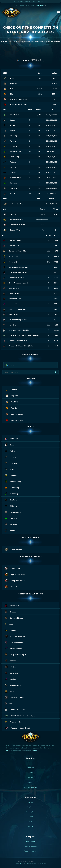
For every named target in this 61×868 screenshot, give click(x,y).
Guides (30, 817)
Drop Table (30, 807)
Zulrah (9, 624)
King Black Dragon (15, 636)
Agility (10, 451)
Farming (11, 524)
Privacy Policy (31, 864)
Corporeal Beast (14, 618)
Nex (9, 703)
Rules (30, 821)
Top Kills (12, 389)
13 (48, 288)
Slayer (10, 445)
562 (48, 251)
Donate (30, 772)
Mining (10, 457)
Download (30, 768)
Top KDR (12, 402)
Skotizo (10, 612)
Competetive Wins (15, 580)
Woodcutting (13, 481)
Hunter (10, 530)
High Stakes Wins (15, 574)
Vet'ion (10, 679)
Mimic (10, 691)
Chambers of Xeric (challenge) (20, 715)
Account (30, 782)
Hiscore (30, 777)
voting (8, 751)
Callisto (11, 667)
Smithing (11, 463)
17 (48, 272)
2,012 (40, 94)
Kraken (10, 630)
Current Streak (14, 414)
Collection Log (14, 549)
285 (48, 325)
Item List (30, 802)
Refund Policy (41, 864)
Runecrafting (13, 512)
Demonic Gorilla (14, 685)
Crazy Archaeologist (15, 654)
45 (48, 267)
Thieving (11, 506)
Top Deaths (13, 395)
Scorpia (10, 660)
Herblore (11, 518)
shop (35, 751)
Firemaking (12, 487)
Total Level (12, 438)
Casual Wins (13, 586)
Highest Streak (14, 420)
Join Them (40, 5)
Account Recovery (30, 846)
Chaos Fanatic (13, 648)
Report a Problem (30, 851)
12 (48, 304)
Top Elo (11, 408)
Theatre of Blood (14, 722)
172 (42, 230)
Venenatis (11, 673)
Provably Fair (30, 812)
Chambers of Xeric (15, 709)
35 (30, 193)
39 (40, 78)
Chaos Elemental (14, 642)
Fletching (11, 493)
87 (30, 151)
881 (42, 225)
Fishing (10, 469)
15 (48, 256)
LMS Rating (12, 568)
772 (40, 83)
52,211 (40, 99)
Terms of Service (20, 864)
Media (30, 826)
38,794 (42, 214)
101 (40, 104)
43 (30, 178)
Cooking (11, 475)
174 (48, 262)
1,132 (30, 115)
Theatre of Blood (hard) (17, 728)
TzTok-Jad (12, 605)
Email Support (30, 841)
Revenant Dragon (15, 697)
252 (48, 320)
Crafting (11, 500)
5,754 (40, 89)
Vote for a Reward (30, 787)
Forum (30, 763)
